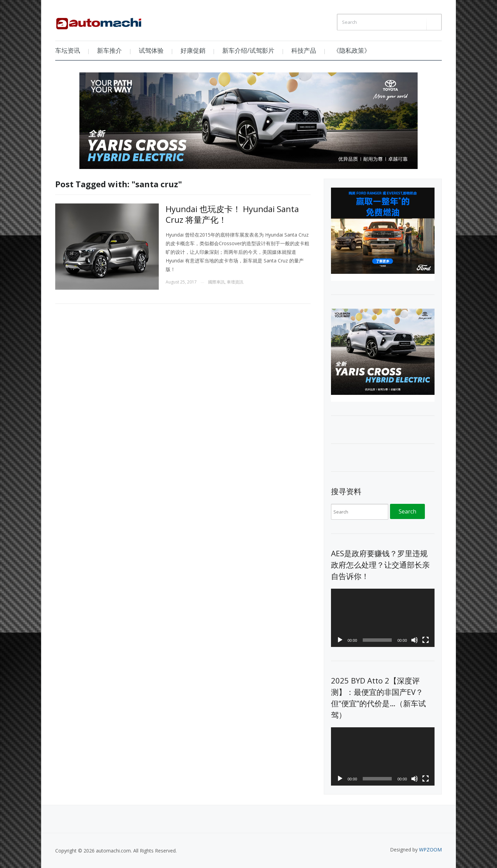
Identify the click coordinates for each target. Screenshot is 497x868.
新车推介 (109, 50)
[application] (383, 618)
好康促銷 (193, 50)
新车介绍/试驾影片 (248, 50)
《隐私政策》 (352, 50)
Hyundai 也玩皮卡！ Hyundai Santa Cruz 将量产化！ (232, 214)
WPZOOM (430, 850)
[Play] (340, 640)
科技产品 (304, 50)
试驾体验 (151, 50)
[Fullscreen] (426, 640)
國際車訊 (216, 282)
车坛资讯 (68, 50)
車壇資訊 (235, 282)
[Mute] (415, 640)
